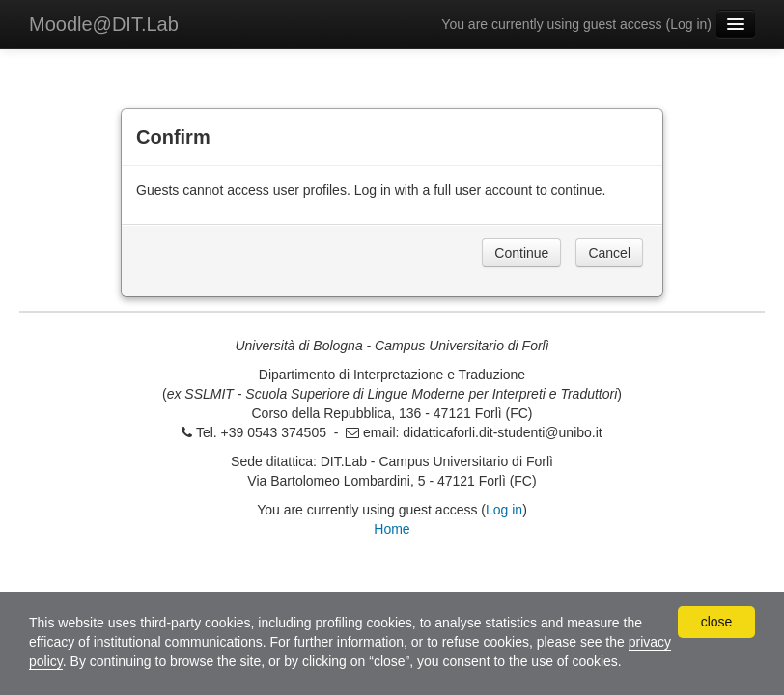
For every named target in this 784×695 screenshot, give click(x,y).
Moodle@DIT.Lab (104, 24)
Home (392, 529)
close (717, 622)
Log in (688, 24)
